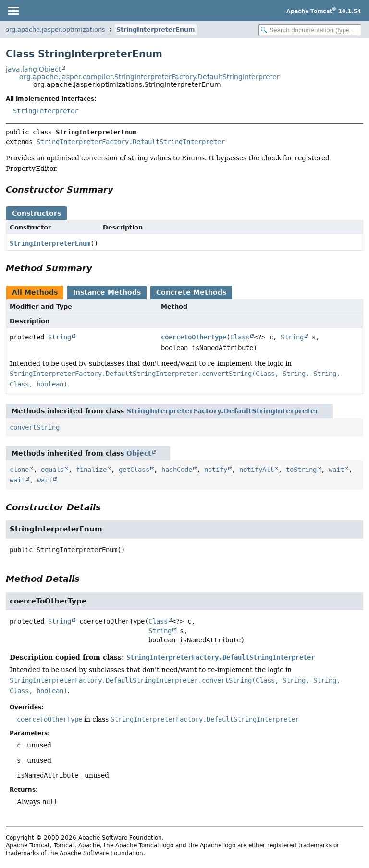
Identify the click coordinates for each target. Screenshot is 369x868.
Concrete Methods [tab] (191, 292)
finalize (91, 470)
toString (301, 470)
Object (139, 453)
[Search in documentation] (310, 30)
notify (216, 470)
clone (19, 470)
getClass (134, 470)
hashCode (177, 470)
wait (336, 470)
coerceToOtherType (194, 337)
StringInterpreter (46, 111)
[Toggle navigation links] (13, 11)
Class (240, 337)
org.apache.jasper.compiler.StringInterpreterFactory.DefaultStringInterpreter (149, 77)
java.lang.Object (33, 69)
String (60, 337)
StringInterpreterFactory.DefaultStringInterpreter (131, 142)
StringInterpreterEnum (156, 30)
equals (52, 470)
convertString (35, 427)
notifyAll (257, 470)
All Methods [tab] (35, 292)
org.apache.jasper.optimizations (55, 30)
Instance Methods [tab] (107, 292)
